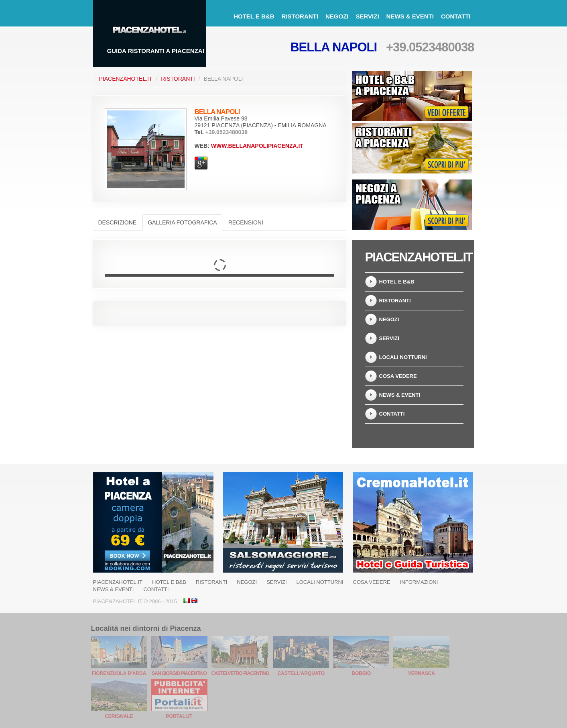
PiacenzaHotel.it (126, 79)
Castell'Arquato (301, 673)
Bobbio (361, 673)
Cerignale (119, 716)
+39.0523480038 (430, 47)
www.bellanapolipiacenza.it (257, 146)
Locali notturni (403, 357)
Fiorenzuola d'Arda (119, 673)
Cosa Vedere (398, 376)
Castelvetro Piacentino (240, 673)
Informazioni (419, 582)
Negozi (337, 16)
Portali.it (179, 716)
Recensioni (246, 222)
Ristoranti (300, 16)
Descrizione (118, 222)
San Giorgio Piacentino (179, 673)
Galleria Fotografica (182, 222)
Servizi (367, 16)
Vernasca (422, 673)
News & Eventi (410, 16)
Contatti (456, 16)
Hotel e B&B (254, 16)
